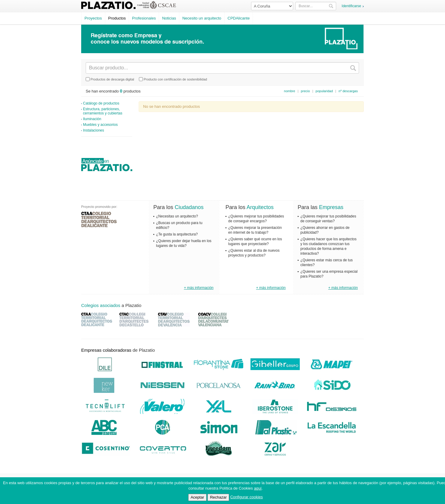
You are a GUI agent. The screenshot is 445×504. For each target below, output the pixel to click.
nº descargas (348, 91)
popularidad (324, 91)
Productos (117, 18)
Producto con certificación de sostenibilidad (173, 79)
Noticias (169, 18)
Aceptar (197, 497)
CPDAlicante (239, 18)
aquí (258, 488)
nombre (289, 91)
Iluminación (92, 119)
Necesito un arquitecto (202, 18)
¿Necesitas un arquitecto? (177, 216)
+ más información (199, 288)
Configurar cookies (247, 497)
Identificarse (351, 6)
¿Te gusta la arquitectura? (177, 234)
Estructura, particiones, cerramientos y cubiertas (103, 111)
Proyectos (93, 18)
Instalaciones (94, 130)
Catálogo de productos (101, 103)
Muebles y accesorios (100, 125)
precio (305, 91)
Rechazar (218, 497)
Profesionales (144, 18)
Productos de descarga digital (110, 79)
